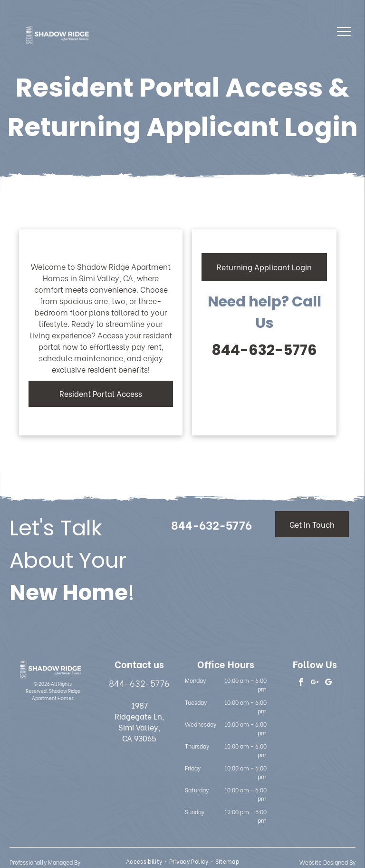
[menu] (344, 31)
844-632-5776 (264, 350)
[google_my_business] (329, 683)
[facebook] (301, 683)
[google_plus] (315, 683)
